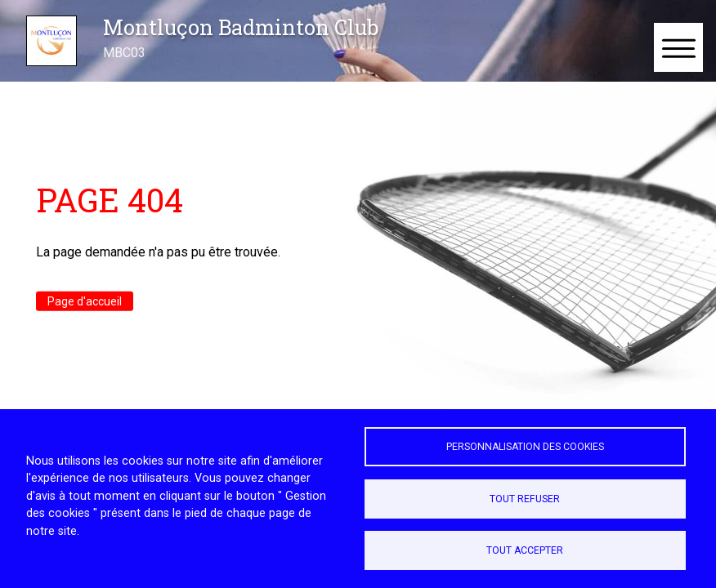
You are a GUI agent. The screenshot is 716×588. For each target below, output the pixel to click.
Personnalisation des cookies (525, 447)
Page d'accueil (85, 301)
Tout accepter (525, 550)
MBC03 (124, 53)
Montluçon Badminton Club (241, 27)
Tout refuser (525, 499)
